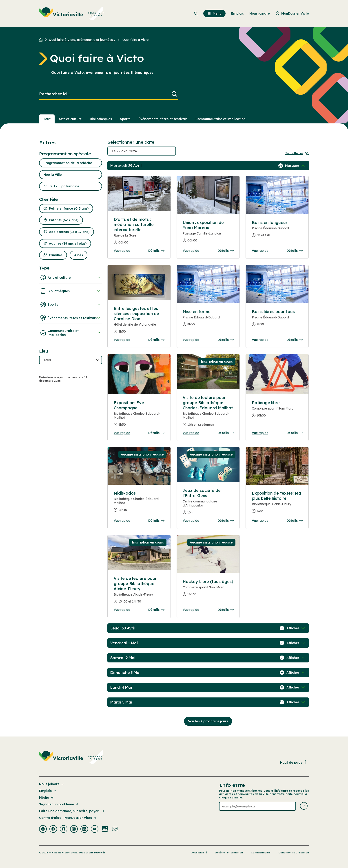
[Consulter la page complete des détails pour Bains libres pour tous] (277, 320)
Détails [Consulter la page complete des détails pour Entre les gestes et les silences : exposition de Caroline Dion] (156, 340)
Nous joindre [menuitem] (260, 13)
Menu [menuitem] (214, 13)
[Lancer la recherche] (174, 94)
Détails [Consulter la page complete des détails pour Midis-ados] (156, 521)
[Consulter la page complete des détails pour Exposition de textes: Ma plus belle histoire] (277, 504)
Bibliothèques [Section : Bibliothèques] (101, 119)
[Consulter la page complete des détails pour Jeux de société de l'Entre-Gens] (208, 503)
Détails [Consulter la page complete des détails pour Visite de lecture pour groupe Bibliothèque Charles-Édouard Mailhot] (226, 433)
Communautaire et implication (71, 333)
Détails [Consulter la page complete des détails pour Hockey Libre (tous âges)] (226, 610)
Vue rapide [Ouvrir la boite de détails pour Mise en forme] (191, 340)
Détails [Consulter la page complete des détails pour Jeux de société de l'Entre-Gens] (226, 521)
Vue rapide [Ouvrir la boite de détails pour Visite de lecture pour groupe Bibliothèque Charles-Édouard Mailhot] (191, 433)
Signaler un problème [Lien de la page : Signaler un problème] (59, 804)
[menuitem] (72, 13)
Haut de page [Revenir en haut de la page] (294, 762)
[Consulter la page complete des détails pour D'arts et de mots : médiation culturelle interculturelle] (139, 233)
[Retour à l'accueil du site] (42, 40)
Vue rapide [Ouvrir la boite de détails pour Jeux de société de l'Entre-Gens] (191, 521)
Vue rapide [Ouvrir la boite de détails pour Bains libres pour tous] (260, 340)
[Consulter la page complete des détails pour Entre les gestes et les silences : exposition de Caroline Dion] (139, 322)
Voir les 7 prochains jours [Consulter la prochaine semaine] (208, 721)
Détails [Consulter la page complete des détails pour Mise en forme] (226, 340)
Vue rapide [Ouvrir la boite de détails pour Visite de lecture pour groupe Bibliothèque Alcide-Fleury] (122, 610)
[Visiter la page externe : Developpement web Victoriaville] (115, 829)
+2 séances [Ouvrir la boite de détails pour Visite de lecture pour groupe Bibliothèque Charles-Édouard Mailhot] (206, 425)
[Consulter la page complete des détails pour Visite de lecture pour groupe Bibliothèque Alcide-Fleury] (139, 592)
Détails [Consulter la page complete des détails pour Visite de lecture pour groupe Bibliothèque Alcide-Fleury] (156, 610)
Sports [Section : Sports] (125, 119)
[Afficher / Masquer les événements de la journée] (295, 166)
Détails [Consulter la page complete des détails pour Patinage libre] (295, 433)
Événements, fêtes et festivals (71, 318)
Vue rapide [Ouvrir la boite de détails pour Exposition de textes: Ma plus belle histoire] (260, 521)
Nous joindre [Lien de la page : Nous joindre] (52, 784)
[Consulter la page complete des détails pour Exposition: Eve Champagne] (139, 415)
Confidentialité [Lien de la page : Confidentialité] (261, 853)
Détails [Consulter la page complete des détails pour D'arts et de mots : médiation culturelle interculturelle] (156, 251)
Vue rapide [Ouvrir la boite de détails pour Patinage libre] (260, 433)
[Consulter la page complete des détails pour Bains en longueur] (277, 231)
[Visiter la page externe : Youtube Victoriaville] (95, 829)
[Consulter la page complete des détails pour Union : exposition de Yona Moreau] (208, 233)
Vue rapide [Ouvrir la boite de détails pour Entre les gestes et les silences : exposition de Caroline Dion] (122, 340)
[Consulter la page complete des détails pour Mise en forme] (208, 320)
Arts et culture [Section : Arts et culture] (70, 119)
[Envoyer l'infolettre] (304, 806)
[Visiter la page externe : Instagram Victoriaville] (74, 829)
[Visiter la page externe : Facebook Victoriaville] (43, 829)
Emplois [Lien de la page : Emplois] (48, 791)
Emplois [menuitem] (237, 13)
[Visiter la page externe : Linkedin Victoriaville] (84, 829)
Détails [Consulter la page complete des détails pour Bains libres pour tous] (295, 340)
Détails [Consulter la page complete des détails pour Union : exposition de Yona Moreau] (226, 251)
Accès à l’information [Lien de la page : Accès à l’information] (229, 853)
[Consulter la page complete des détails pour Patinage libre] (277, 411)
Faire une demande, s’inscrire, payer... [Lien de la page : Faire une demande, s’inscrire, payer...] (72, 811)
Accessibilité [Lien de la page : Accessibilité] (199, 853)
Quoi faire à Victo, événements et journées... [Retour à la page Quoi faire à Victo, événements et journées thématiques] (82, 40)
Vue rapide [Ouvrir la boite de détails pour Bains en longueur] (260, 251)
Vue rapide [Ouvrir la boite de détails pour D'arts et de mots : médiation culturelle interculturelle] (122, 251)
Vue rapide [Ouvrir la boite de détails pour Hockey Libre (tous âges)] (191, 610)
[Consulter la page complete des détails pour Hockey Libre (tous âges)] (208, 590)
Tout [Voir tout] (47, 119)
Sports (71, 305)
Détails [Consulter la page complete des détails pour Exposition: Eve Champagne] (156, 433)
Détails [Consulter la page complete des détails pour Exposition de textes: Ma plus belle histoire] (295, 521)
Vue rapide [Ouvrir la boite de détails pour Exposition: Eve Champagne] (122, 433)
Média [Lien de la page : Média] (47, 798)
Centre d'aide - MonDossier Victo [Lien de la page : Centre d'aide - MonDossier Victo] (68, 818)
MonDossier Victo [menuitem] (292, 13)
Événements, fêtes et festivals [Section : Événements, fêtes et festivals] (163, 119)
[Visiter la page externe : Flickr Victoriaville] (105, 829)
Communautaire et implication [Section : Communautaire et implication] (221, 119)
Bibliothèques (71, 291)
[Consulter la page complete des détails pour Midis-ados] (139, 503)
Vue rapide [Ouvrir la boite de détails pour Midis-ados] (122, 521)
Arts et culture (71, 278)
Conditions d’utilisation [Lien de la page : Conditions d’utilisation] (294, 853)
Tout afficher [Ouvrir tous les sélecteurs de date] (297, 153)
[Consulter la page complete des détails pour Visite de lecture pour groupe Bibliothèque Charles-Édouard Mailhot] (208, 413)
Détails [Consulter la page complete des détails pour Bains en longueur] (295, 251)
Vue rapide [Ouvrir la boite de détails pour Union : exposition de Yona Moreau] (191, 251)
